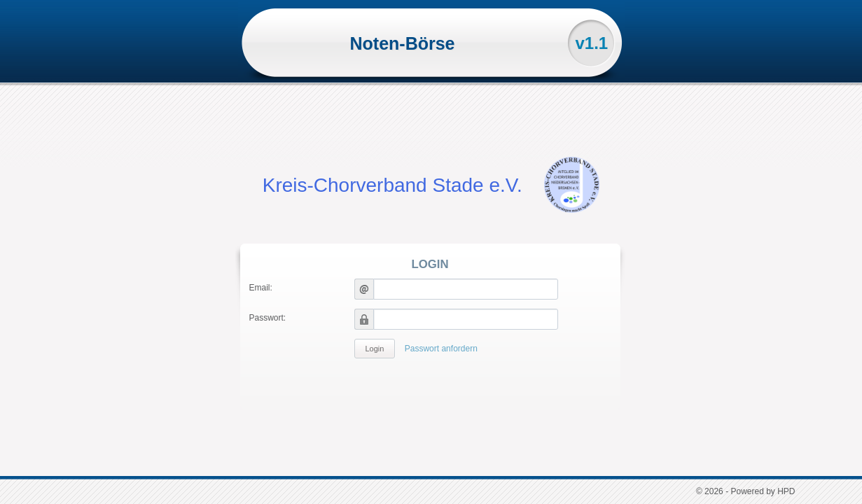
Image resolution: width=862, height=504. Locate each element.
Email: (261, 288)
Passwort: (268, 318)
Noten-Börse (402, 43)
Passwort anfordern (441, 349)
